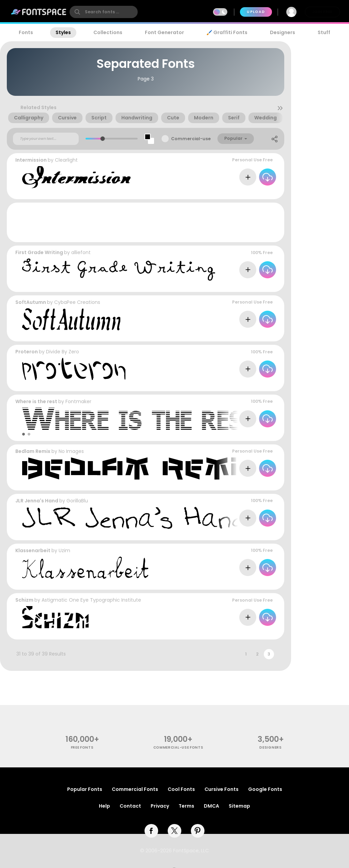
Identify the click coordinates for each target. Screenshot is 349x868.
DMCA (211, 806)
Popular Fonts (85, 789)
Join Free (322, 12)
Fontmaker (78, 401)
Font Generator (164, 32)
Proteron (27, 352)
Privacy (160, 806)
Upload (256, 12)
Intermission (31, 160)
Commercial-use (191, 139)
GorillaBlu (77, 501)
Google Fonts (265, 789)
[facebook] (151, 831)
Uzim (64, 550)
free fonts (82, 747)
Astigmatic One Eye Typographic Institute (91, 600)
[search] (104, 12)
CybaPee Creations (77, 302)
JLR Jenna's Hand (37, 501)
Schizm (24, 600)
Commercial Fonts (135, 789)
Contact (130, 806)
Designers (283, 32)
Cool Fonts (181, 789)
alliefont (81, 252)
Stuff (324, 32)
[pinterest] (198, 831)
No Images (71, 451)
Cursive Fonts (222, 789)
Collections (108, 32)
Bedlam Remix (33, 451)
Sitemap (239, 806)
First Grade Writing (39, 252)
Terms (186, 806)
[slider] (103, 139)
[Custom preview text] (46, 139)
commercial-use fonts (178, 747)
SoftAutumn (31, 302)
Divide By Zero (63, 352)
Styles (63, 32)
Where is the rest (36, 401)
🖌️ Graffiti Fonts (227, 32)
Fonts (26, 32)
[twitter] (174, 831)
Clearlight (66, 160)
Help (104, 806)
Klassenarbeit (33, 550)
